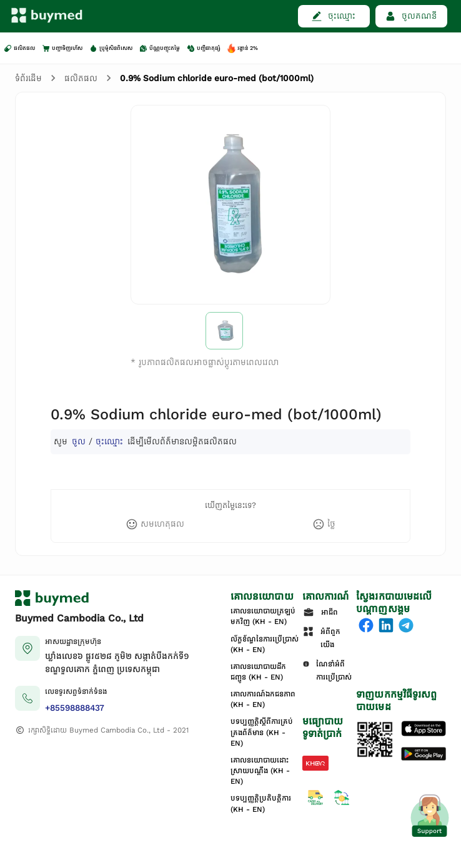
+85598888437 (75, 708)
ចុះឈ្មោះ (109, 441)
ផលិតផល (81, 78)
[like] (155, 524)
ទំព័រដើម (28, 78)
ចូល (79, 441)
